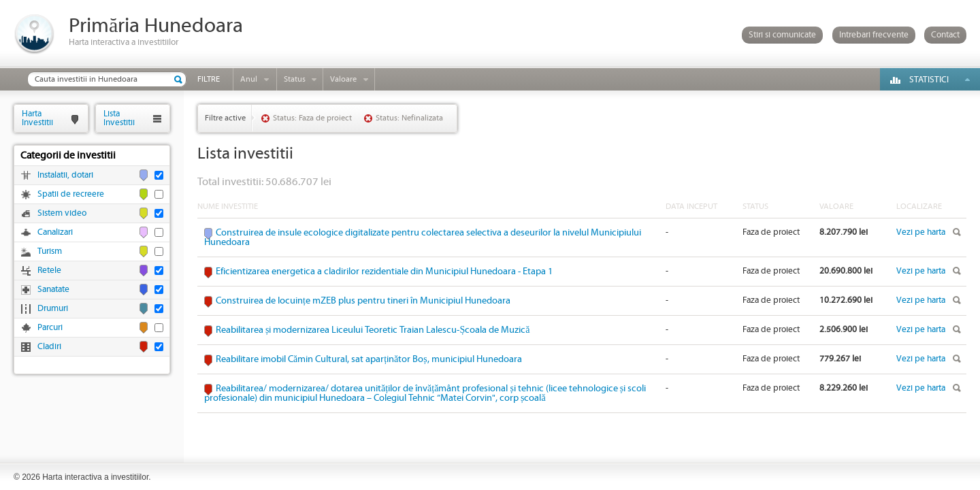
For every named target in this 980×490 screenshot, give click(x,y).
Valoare (343, 79)
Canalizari (55, 232)
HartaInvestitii (37, 118)
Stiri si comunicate (782, 35)
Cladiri (49, 347)
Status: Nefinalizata (409, 118)
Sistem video (62, 213)
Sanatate (53, 290)
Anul (249, 79)
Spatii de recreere (71, 194)
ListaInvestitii (119, 118)
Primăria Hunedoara (156, 26)
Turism (50, 251)
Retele (49, 271)
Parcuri (50, 328)
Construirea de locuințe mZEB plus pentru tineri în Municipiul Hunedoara (363, 301)
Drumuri (53, 309)
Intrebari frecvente (874, 35)
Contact (945, 35)
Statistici (929, 80)
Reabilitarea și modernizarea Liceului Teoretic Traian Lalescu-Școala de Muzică (373, 330)
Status (295, 79)
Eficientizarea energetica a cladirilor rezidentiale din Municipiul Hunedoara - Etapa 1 (384, 272)
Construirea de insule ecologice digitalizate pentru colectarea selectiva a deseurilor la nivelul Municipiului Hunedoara (423, 238)
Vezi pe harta (921, 232)
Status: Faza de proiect (312, 118)
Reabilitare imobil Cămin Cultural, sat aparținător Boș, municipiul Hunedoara (369, 359)
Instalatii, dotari (65, 175)
